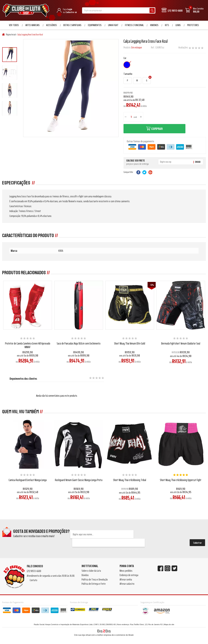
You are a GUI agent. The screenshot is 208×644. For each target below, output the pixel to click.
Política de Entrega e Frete (94, 584)
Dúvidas (85, 575)
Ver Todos (14, 25)
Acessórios (52, 25)
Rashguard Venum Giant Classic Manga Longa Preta (79, 480)
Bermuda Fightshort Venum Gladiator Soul (181, 343)
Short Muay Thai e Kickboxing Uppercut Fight (181, 480)
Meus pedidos (126, 571)
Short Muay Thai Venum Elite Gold (130, 343)
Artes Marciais (32, 25)
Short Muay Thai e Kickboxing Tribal (130, 480)
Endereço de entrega (129, 575)
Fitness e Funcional (134, 25)
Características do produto (28, 235)
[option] (10, 55)
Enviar (198, 162)
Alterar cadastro (127, 584)
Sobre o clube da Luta (91, 571)
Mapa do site (169, 624)
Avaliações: (184, 47)
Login (70, 9)
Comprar (157, 129)
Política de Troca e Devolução (95, 579)
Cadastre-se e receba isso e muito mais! (34, 536)
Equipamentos (95, 25)
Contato (33, 580)
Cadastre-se (71, 12)
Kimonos (154, 25)
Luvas (178, 25)
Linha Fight (113, 25)
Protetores (193, 25)
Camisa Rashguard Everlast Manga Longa (28, 480)
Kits (167, 25)
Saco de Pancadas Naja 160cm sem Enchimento (79, 343)
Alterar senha (126, 579)
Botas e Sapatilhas (72, 25)
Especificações (16, 183)
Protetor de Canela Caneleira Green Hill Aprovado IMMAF (28, 345)
